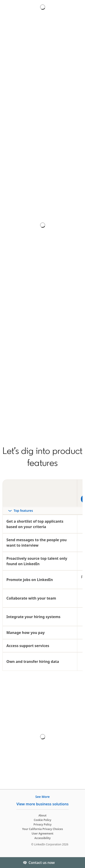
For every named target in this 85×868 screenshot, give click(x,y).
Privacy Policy (42, 824)
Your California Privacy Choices (42, 829)
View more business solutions (42, 804)
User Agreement (43, 834)
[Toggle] (78, 863)
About (43, 815)
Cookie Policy (42, 820)
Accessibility (43, 838)
